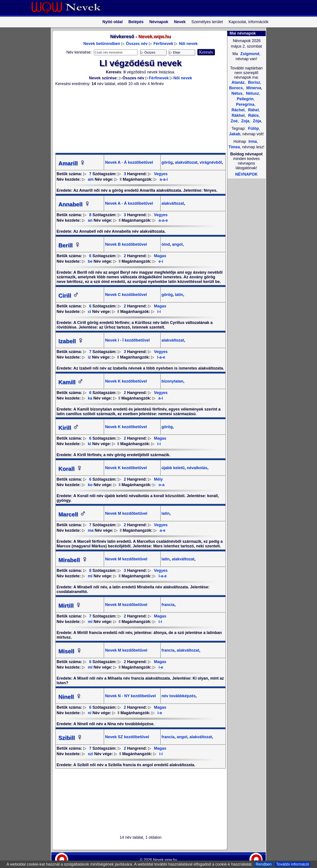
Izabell (71, 341)
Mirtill (70, 606)
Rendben (264, 864)
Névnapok (159, 22)
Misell (70, 651)
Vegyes (161, 174)
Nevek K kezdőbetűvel (126, 381)
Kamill (71, 382)
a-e (162, 530)
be (90, 261)
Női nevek (188, 44)
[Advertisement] (138, 119)
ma (91, 530)
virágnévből (210, 162)
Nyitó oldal (112, 22)
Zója (256, 121)
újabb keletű (173, 468)
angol (177, 244)
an (90, 220)
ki (89, 444)
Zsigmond (249, 54)
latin (179, 295)
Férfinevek (163, 44)
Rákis (253, 115)
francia (168, 605)
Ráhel (253, 110)
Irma (253, 141)
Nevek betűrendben (102, 44)
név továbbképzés (179, 696)
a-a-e (163, 220)
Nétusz (252, 93)
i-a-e (161, 357)
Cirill (69, 296)
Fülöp (253, 128)
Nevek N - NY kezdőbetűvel (130, 696)
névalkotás (197, 468)
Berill (69, 245)
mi (90, 576)
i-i (159, 312)
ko (90, 485)
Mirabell (73, 560)
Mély (158, 479)
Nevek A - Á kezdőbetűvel (129, 162)
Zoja (245, 121)
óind (166, 244)
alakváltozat (186, 162)
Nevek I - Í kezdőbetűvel (127, 340)
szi (90, 754)
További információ (293, 864)
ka (90, 398)
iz (89, 357)
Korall (70, 469)
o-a (161, 485)
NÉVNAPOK (246, 174)
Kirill (69, 428)
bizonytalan (172, 381)
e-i (161, 261)
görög (167, 162)
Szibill (71, 738)
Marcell (72, 514)
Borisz (254, 82)
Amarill (72, 163)
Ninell (70, 697)
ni (90, 713)
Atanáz (238, 82)
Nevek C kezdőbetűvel (126, 295)
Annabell (74, 204)
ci (89, 312)
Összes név (137, 44)
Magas (160, 256)
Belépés (136, 22)
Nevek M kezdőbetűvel (126, 513)
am (91, 179)
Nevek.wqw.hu (165, 860)
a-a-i (164, 179)
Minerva (253, 88)
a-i (161, 398)
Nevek (180, 22)
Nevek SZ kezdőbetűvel (127, 737)
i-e (161, 667)
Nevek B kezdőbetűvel (126, 244)
